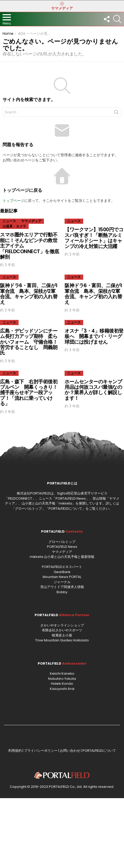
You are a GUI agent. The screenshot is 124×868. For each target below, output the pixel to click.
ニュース (9, 221)
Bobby (62, 592)
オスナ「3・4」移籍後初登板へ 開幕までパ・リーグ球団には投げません (94, 336)
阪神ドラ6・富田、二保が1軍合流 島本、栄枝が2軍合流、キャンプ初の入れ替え (29, 294)
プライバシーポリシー (41, 751)
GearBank (62, 572)
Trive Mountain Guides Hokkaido (62, 640)
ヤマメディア (62, 6)
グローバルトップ (28, 509)
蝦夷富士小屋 (62, 635)
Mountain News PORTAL (62, 577)
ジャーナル (62, 582)
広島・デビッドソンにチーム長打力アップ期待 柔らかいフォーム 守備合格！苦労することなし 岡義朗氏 (29, 342)
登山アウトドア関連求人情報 (62, 587)
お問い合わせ (70, 751)
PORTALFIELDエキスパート (62, 567)
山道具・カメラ (14, 226)
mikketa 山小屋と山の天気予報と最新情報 (62, 557)
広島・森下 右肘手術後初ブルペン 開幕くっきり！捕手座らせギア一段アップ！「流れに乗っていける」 (29, 393)
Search (116, 113)
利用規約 (15, 751)
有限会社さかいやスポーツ (62, 630)
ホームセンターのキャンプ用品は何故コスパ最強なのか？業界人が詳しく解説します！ (93, 390)
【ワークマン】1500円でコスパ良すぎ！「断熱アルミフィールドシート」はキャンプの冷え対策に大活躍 (94, 238)
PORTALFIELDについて (65, 509)
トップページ (13, 201)
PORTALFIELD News (62, 547)
